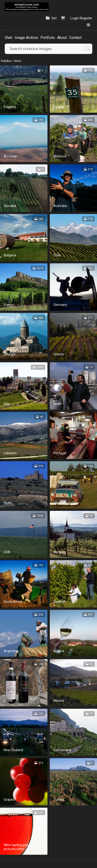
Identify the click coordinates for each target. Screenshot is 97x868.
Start (9, 38)
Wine (18, 61)
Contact (75, 38)
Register (86, 18)
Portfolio (48, 38)
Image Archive (26, 38)
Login (75, 18)
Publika (6, 61)
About (62, 38)
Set (54, 18)
